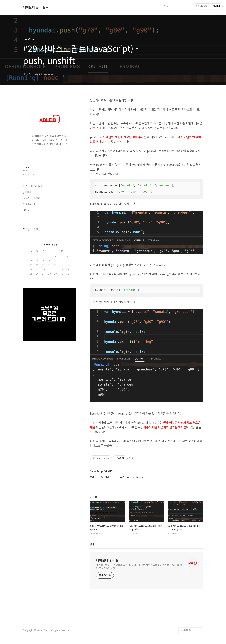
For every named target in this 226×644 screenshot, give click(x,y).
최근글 (26, 229)
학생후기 (29, 204)
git (27, 192)
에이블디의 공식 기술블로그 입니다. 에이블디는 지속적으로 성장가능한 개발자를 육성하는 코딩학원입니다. (141, 566)
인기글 (37, 229)
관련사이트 (186, 630)
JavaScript (31, 198)
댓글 (92, 544)
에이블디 (29, 210)
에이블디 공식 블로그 (37, 7)
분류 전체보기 (32, 186)
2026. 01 (50, 245)
